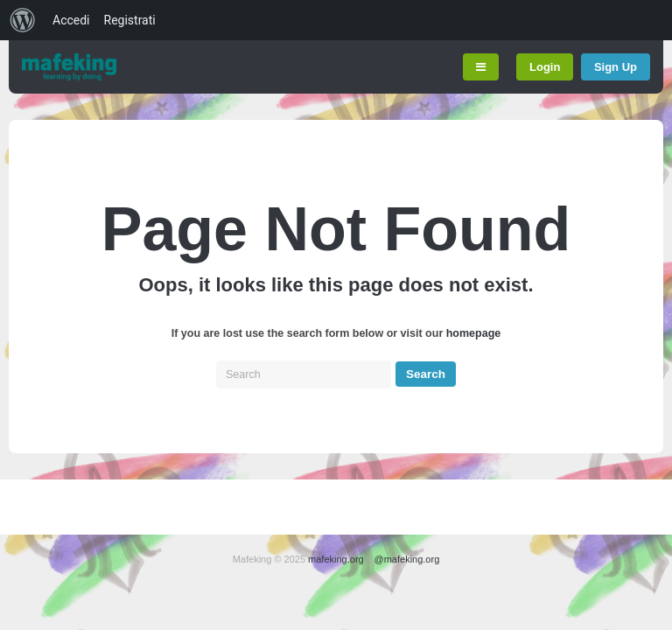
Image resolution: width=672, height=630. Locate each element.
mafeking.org (336, 559)
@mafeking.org (407, 559)
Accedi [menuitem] (71, 20)
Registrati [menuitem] (130, 20)
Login (545, 67)
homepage (474, 333)
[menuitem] (23, 20)
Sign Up (616, 67)
